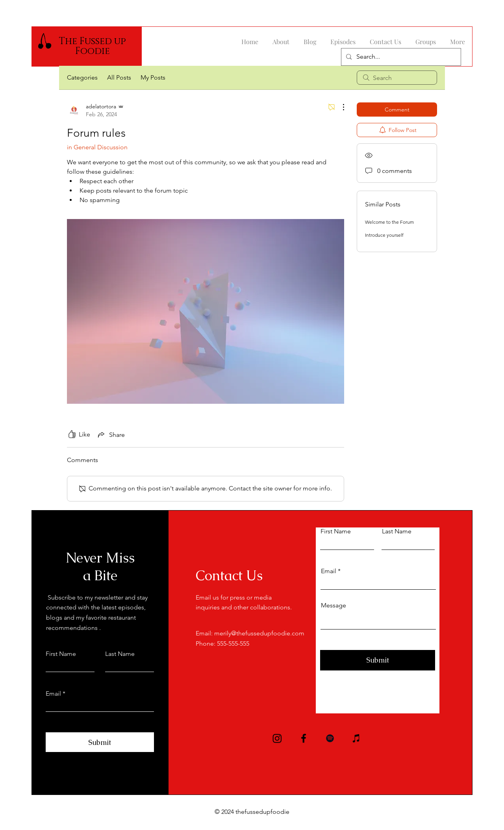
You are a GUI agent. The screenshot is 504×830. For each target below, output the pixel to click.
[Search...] (400, 57)
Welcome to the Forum (389, 222)
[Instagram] (277, 738)
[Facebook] (304, 738)
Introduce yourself (384, 235)
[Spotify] (330, 738)
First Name (61, 654)
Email (53, 694)
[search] (397, 78)
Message (334, 605)
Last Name (120, 654)
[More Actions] (339, 107)
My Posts (153, 77)
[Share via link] (111, 434)
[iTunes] (356, 738)
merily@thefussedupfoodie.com (259, 633)
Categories (82, 77)
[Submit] (100, 742)
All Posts (119, 77)
